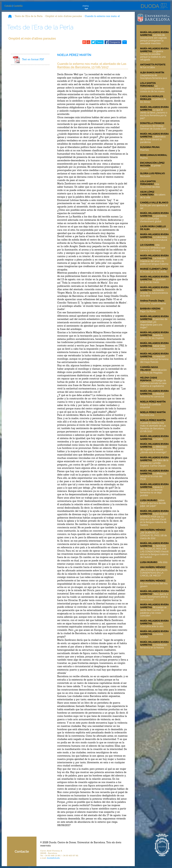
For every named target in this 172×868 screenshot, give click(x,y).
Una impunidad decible (150, 185)
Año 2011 (163, 562)
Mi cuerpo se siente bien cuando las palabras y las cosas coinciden (153, 611)
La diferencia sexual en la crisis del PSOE (153, 476)
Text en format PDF (33, 59)
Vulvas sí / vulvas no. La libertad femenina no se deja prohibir (152, 491)
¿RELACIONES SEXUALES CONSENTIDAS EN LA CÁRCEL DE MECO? (154, 573)
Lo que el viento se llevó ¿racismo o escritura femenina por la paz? (154, 114)
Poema (144, 158)
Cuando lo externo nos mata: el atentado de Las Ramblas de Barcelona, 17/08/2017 (153, 427)
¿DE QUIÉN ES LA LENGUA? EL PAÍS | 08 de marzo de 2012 (153, 535)
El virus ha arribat (160, 229)
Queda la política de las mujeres (152, 337)
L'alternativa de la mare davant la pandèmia (153, 139)
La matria (158, 439)
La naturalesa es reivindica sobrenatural (154, 238)
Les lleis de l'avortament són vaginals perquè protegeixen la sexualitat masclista (153, 39)
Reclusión (145, 176)
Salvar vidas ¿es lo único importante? (153, 347)
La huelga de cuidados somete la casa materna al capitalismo (153, 383)
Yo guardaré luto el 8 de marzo (153, 281)
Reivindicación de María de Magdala (153, 371)
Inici (10, 17)
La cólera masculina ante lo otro (152, 625)
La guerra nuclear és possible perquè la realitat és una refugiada (153, 55)
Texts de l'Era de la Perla (29, 16)
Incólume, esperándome (153, 303)
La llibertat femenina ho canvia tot (152, 395)
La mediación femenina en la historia (154, 646)
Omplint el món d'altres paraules (64, 16)
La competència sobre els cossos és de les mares (152, 89)
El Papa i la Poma (152, 310)
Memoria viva (147, 415)
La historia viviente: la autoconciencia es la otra (154, 293)
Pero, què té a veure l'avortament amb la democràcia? (154, 597)
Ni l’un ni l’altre (148, 67)
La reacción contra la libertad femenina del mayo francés (154, 359)
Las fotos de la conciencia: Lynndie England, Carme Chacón (154, 463)
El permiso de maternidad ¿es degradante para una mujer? (154, 323)
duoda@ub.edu (53, 858)
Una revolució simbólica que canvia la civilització (153, 248)
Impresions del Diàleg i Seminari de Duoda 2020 (153, 127)
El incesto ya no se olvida (153, 272)
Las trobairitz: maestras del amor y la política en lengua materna (154, 261)
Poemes (144, 150)
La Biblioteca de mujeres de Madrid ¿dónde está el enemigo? (153, 450)
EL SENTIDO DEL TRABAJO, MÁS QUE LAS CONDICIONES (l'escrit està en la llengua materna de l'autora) (154, 551)
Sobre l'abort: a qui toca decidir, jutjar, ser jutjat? (153, 503)
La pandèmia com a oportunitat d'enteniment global (153, 219)
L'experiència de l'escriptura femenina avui (154, 77)
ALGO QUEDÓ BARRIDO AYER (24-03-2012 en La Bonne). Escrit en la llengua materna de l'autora (154, 519)
